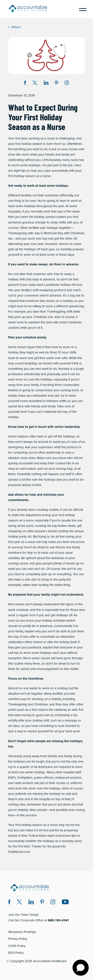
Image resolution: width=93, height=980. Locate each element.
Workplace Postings (22, 932)
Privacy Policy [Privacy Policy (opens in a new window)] (18, 939)
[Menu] (81, 9)
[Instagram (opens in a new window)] (67, 83)
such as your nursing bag (55, 469)
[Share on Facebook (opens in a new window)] (25, 83)
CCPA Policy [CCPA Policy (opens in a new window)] (17, 946)
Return (14, 27)
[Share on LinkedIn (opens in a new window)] (46, 83)
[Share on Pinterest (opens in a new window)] (57, 83)
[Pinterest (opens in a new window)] (42, 903)
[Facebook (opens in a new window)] (9, 903)
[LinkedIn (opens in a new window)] (31, 903)
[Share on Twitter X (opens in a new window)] (35, 83)
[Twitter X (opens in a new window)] (19, 903)
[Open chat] (81, 968)
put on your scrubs (65, 149)
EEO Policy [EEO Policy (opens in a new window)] (16, 953)
